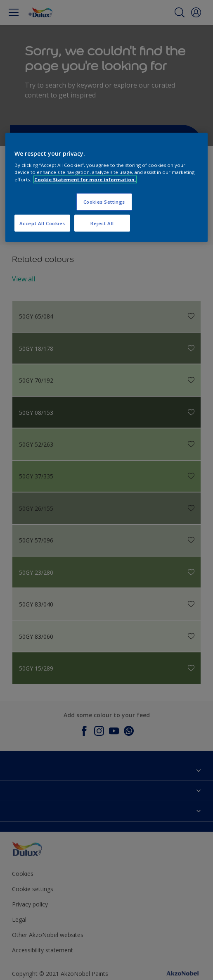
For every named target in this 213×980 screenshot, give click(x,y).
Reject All (102, 223)
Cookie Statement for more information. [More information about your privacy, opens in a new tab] (85, 179)
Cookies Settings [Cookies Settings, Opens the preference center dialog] (104, 201)
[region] (106, 187)
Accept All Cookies (42, 223)
